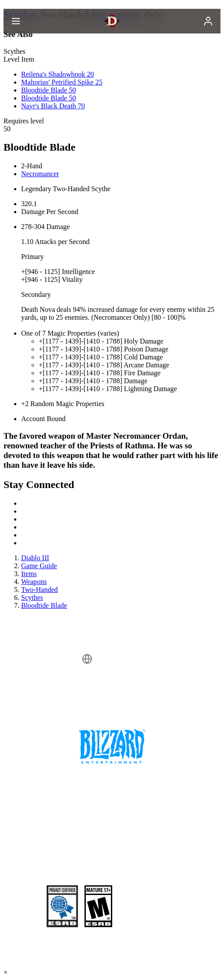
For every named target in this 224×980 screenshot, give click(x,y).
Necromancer (40, 174)
